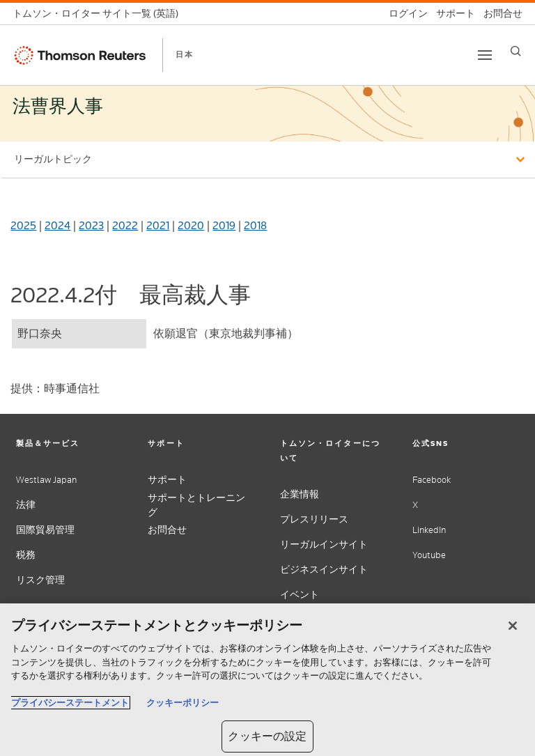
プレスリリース (314, 519)
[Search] (516, 51)
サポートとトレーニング (196, 505)
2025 (23, 225)
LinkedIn (429, 530)
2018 (255, 225)
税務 (26, 555)
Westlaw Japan (46, 480)
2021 (158, 225)
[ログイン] (404, 14)
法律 (26, 505)
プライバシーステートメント (70, 703)
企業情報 (300, 494)
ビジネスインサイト (324, 570)
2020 (191, 225)
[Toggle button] (485, 55)
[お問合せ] (499, 14)
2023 (91, 225)
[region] (267, 680)
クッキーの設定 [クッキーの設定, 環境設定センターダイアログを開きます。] (267, 736)
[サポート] (451, 14)
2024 (57, 225)
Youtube (429, 555)
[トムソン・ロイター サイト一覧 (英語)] (100, 14)
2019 (224, 225)
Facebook (432, 480)
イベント (300, 595)
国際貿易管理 (45, 530)
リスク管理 (40, 580)
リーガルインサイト (324, 545)
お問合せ (167, 530)
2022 (125, 225)
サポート (167, 480)
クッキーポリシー (183, 703)
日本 (185, 54)
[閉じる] (513, 626)
